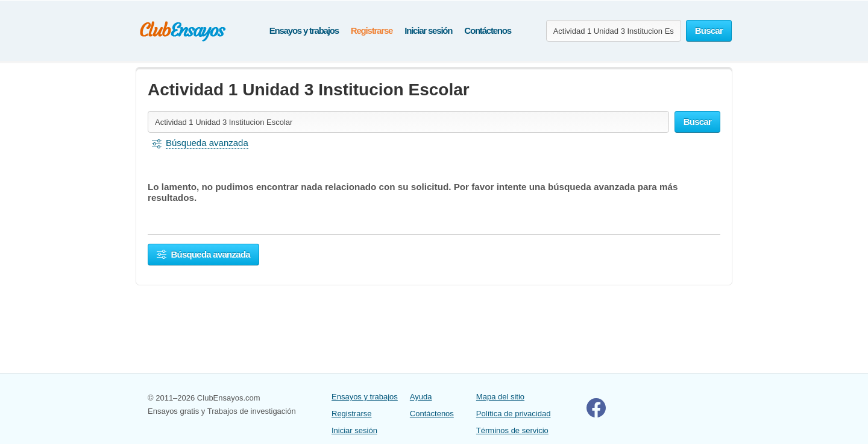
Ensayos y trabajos (304, 30)
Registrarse (372, 30)
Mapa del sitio (500, 397)
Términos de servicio (512, 430)
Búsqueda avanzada (203, 254)
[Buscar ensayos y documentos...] (614, 31)
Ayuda (421, 397)
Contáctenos (488, 30)
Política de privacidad (514, 414)
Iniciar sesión (428, 30)
